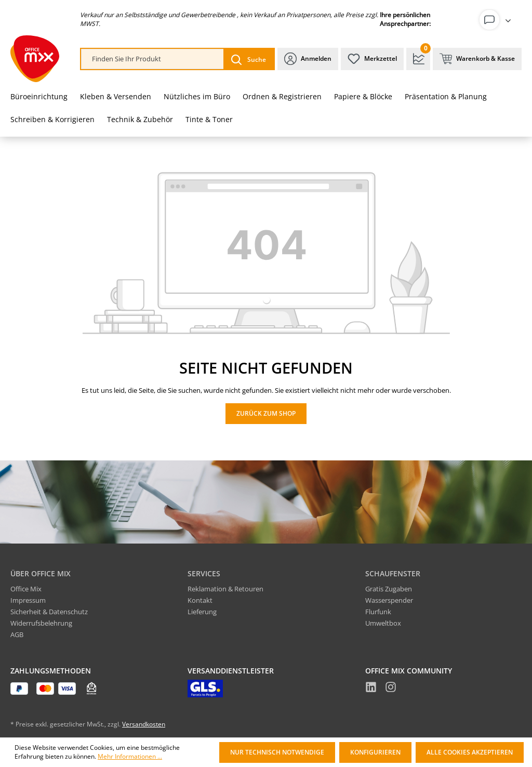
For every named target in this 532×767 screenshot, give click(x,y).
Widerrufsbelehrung (41, 623)
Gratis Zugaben (389, 589)
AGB (17, 634)
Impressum (28, 600)
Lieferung (202, 612)
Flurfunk (378, 612)
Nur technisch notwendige (277, 752)
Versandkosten (144, 724)
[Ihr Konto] (497, 20)
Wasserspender (389, 600)
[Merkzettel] (372, 59)
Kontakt (200, 600)
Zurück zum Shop (266, 413)
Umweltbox (383, 623)
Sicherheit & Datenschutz (49, 612)
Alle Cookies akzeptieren (470, 752)
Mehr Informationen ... (130, 757)
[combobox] (152, 59)
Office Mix (26, 589)
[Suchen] (249, 59)
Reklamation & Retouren (225, 589)
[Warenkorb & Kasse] (477, 59)
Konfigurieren (375, 752)
